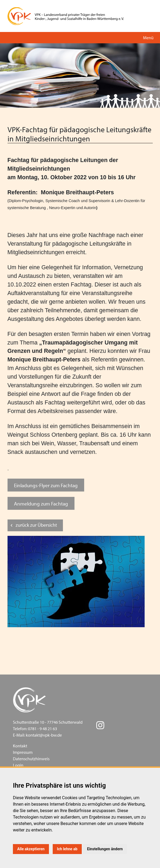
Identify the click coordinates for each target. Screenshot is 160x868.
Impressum (23, 752)
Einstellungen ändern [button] (105, 849)
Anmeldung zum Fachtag (41, 503)
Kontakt (20, 746)
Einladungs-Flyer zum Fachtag (46, 485)
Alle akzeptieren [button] (31, 849)
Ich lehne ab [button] (67, 849)
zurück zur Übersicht (36, 525)
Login (18, 765)
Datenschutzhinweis (31, 759)
